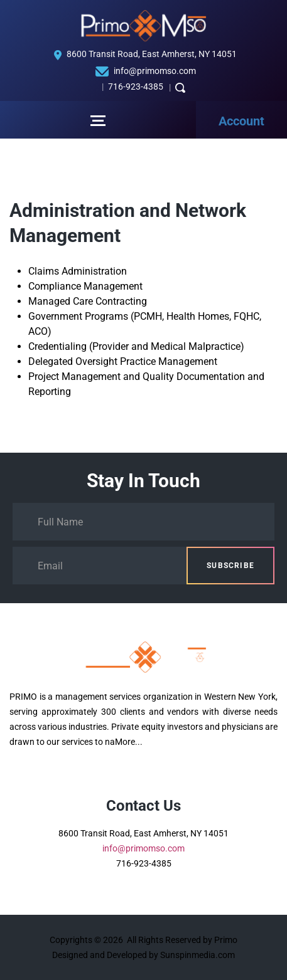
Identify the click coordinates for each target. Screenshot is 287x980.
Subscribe (230, 566)
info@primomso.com (155, 71)
